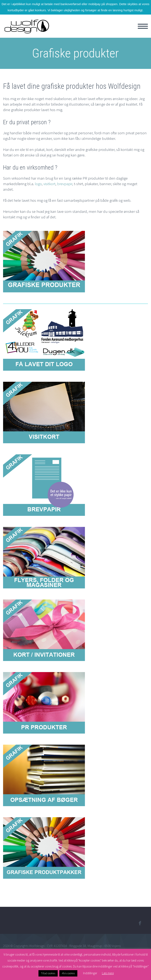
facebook (140, 923)
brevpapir (65, 184)
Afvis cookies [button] (68, 973)
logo (38, 184)
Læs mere (108, 973)
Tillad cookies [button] (48, 973)
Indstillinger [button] (90, 973)
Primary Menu (143, 26)
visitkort (49, 184)
